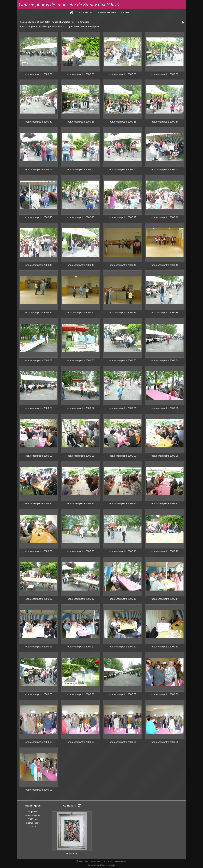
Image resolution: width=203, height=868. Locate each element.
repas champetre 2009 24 (80, 503)
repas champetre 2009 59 (123, 74)
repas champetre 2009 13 (38, 647)
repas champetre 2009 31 (123, 408)
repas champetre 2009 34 (165, 360)
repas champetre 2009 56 (80, 122)
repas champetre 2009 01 (38, 790)
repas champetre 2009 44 (80, 265)
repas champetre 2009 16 (80, 599)
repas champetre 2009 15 (123, 599)
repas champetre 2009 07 (123, 694)
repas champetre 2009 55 (123, 122)
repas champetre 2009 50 (165, 169)
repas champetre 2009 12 (80, 647)
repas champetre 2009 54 (165, 122)
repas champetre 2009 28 (80, 456)
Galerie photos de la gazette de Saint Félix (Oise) (69, 4)
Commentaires (106, 12)
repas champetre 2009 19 (123, 551)
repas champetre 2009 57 (38, 122)
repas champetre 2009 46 (165, 217)
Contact (127, 12)
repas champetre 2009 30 (165, 408)
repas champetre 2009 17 (38, 599)
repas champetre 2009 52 (80, 169)
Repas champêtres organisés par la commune (42, 27)
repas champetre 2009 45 (38, 265)
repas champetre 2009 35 (123, 360)
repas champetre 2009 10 (165, 647)
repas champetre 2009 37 (38, 360)
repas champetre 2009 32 (80, 408)
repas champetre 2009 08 (80, 694)
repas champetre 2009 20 (80, 551)
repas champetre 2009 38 (165, 312)
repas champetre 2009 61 (38, 74)
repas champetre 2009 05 (38, 742)
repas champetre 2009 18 (165, 551)
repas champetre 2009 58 (165, 74)
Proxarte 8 (72, 854)
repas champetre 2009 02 (165, 742)
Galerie (83, 12)
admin (112, 865)
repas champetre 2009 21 (38, 551)
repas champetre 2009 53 (38, 169)
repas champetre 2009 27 (123, 456)
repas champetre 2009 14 (165, 599)
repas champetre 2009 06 (165, 694)
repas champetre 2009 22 (165, 503)
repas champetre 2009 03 (123, 742)
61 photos (33, 811)
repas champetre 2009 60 (80, 74)
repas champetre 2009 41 (38, 312)
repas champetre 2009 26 (165, 456)
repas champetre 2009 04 (80, 742)
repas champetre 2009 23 (123, 503)
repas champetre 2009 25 (38, 503)
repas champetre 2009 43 (123, 265)
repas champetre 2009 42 (165, 265)
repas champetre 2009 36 (80, 360)
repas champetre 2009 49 (38, 217)
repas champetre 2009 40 (80, 312)
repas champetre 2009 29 (38, 456)
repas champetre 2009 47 (123, 217)
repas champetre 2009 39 (123, 312)
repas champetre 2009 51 (123, 169)
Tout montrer (83, 22)
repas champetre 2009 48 (80, 217)
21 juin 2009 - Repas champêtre (54, 22)
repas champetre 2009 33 (38, 408)
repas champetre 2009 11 (123, 647)
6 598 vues (33, 819)
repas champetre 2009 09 (38, 694)
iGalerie (104, 865)
